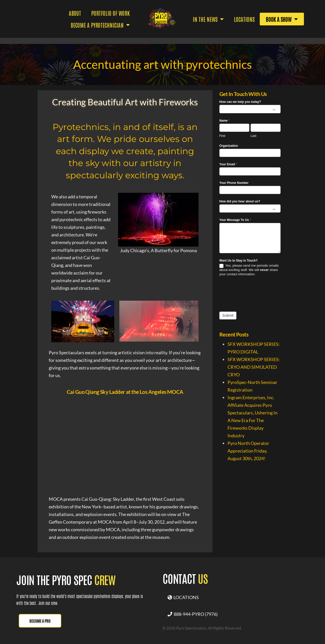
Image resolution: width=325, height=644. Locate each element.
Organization (229, 146)
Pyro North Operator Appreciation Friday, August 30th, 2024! (248, 451)
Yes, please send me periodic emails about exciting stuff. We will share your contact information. (249, 270)
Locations (244, 19)
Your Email (228, 164)
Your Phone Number (234, 183)
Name (225, 121)
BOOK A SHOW (282, 19)
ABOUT (75, 13)
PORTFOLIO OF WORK (110, 13)
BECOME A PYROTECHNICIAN (100, 25)
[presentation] (258, 294)
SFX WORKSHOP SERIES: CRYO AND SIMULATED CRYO (254, 367)
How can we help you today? (240, 102)
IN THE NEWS (208, 19)
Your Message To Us (235, 220)
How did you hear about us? (240, 201)
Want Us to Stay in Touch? (239, 261)
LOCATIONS (183, 597)
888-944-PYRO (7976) (193, 614)
